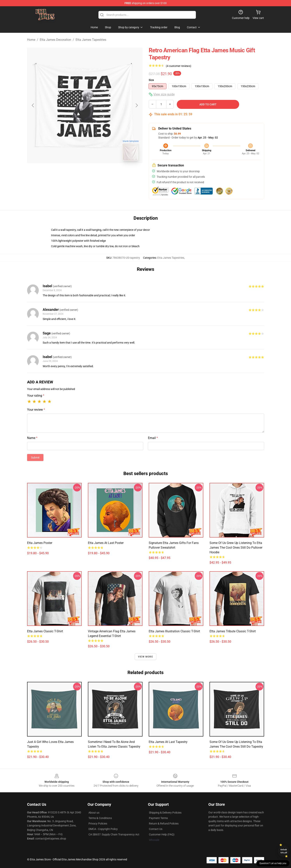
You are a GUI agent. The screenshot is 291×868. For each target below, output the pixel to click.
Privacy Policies (98, 824)
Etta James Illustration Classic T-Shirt (174, 631)
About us (94, 813)
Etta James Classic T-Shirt (45, 631)
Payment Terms (158, 818)
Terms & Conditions (100, 818)
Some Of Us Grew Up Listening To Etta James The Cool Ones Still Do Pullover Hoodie (236, 548)
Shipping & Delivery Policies (165, 813)
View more (145, 657)
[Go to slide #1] (75, 172)
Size (151, 80)
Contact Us (156, 829)
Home (31, 40)
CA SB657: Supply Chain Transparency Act (114, 834)
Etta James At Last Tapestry (168, 742)
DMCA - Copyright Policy (103, 829)
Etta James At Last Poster (106, 543)
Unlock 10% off (284, 851)
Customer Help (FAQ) (162, 834)
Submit (35, 458)
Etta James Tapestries (91, 40)
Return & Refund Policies (164, 824)
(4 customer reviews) (179, 66)
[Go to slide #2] (95, 172)
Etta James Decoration (55, 40)
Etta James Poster (40, 543)
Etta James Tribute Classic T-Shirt (233, 631)
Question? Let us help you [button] (273, 863)
